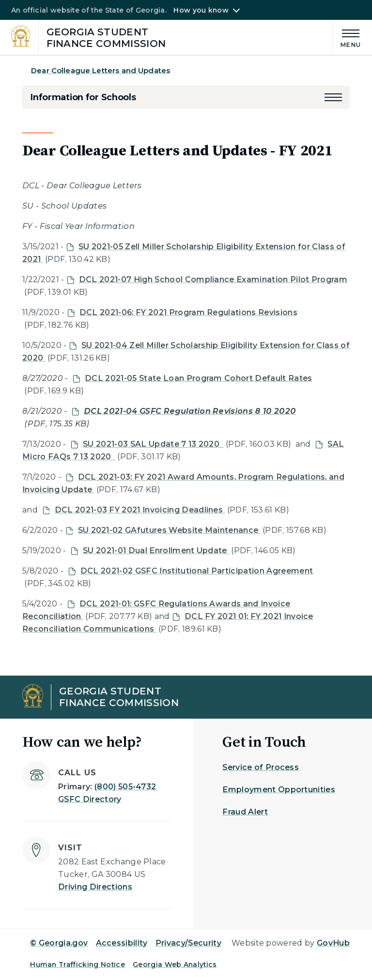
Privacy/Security (188, 943)
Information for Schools (83, 97)
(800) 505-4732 (125, 787)
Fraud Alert (245, 812)
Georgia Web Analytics (175, 965)
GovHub (333, 943)
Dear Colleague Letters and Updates (101, 70)
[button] (333, 97)
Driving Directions (95, 887)
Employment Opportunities (279, 790)
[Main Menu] (347, 37)
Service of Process (261, 767)
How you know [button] (201, 10)
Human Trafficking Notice (77, 965)
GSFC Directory (90, 799)
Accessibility (122, 943)
